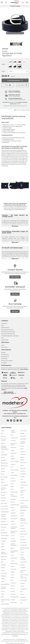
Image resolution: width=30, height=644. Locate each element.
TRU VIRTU (23, 568)
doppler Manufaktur (4, 553)
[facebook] (9, 421)
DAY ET (3, 530)
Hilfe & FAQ (4, 359)
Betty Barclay (5, 463)
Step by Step (24, 523)
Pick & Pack (14, 602)
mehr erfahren (24, 369)
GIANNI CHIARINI (13, 431)
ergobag (3, 565)
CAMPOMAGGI (5, 512)
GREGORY (13, 448)
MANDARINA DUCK (14, 552)
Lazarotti (13, 524)
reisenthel (23, 454)
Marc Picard (14, 558)
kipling (13, 502)
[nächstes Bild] (27, 23)
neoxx (12, 575)
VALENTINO (23, 581)
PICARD (13, 600)
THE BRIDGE (24, 545)
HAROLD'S (14, 453)
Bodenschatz (4, 466)
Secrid (22, 503)
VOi (21, 592)
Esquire (3, 570)
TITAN (22, 555)
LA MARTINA (14, 516)
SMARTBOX (23, 510)
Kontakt (3, 352)
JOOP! (12, 486)
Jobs (2, 338)
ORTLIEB (13, 583)
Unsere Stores (5, 340)
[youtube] (15, 421)
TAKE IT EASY (24, 534)
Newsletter (4, 363)
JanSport (13, 481)
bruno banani (5, 485)
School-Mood (24, 485)
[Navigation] (2, 2)
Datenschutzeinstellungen (8, 332)
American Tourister (4, 440)
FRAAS (3, 581)
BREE (3, 480)
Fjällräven (4, 576)
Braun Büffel (4, 477)
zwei (22, 603)
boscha (3, 471)
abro (2, 433)
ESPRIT (3, 568)
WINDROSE (23, 600)
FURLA (3, 591)
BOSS (3, 474)
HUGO (12, 473)
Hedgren (13, 459)
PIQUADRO (23, 439)
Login (3, 345)
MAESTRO (13, 541)
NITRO (12, 577)
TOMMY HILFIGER (23, 558)
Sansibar (23, 477)
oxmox (12, 589)
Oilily (12, 580)
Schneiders (23, 482)
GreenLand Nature (14, 444)
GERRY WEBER (5, 604)
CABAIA (3, 501)
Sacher (22, 465)
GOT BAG (13, 440)
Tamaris (22, 537)
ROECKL (23, 460)
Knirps (12, 507)
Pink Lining (23, 431)
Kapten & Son (14, 492)
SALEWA (23, 471)
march (12, 561)
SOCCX (22, 513)
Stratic (22, 526)
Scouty (22, 498)
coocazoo (3, 527)
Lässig (12, 521)
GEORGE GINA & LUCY (5, 600)
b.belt (3, 452)
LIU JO (12, 535)
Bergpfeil (3, 460)
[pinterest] (21, 421)
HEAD (12, 456)
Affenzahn (4, 436)
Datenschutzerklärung (7, 330)
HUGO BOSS (14, 475)
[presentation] (6, 2)
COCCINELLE (5, 524)
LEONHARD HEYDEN (14, 528)
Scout (22, 495)
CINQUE (3, 522)
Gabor (3, 594)
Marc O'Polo (14, 564)
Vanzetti (22, 583)
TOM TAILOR (24, 562)
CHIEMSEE (4, 519)
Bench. (3, 457)
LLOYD (13, 538)
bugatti (3, 495)
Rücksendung (5, 355)
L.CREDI (13, 510)
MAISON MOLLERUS (14, 545)
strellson (23, 528)
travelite (22, 565)
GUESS (13, 450)
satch (22, 479)
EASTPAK (3, 559)
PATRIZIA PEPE (15, 597)
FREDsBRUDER (5, 584)
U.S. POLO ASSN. (23, 571)
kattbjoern (13, 499)
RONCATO (23, 463)
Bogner (3, 469)
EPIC (2, 562)
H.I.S (12, 467)
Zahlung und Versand (7, 361)
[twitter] (12, 421)
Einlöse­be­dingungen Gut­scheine (10, 336)
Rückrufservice (5, 357)
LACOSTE (13, 513)
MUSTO (13, 572)
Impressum (4, 323)
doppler (3, 549)
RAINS (22, 449)
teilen (8, 85)
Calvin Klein (4, 503)
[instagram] (18, 421)
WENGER (23, 597)
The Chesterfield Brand (25, 549)
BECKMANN (4, 455)
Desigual (3, 541)
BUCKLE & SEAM (4, 489)
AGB (2, 325)
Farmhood (4, 573)
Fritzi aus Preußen (3, 588)
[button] (22, 85)
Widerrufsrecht (5, 328)
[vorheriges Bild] (3, 23)
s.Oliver (22, 516)
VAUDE (22, 586)
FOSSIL (3, 579)
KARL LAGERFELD (14, 496)
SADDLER (23, 468)
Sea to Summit (24, 500)
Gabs (2, 597)
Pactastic (13, 594)
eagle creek (4, 557)
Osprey (13, 586)
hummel (13, 478)
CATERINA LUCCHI (4, 515)
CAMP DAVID (4, 509)
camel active (4, 506)
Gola (12, 435)
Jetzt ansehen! (15, 277)
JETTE (12, 484)
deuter (3, 544)
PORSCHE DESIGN (23, 443)
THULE (22, 552)
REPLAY (22, 457)
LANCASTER (14, 519)
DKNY (3, 547)
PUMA (22, 446)
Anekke (3, 443)
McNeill (13, 566)
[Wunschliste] (23, 2)
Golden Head (14, 438)
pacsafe (13, 591)
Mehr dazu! (15, 294)
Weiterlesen (15, 226)
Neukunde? (4, 347)
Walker (22, 594)
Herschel (13, 464)
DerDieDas (4, 538)
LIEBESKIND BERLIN (14, 532)
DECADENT (4, 533)
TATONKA (23, 540)
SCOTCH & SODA (23, 491)
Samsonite (23, 474)
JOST (12, 489)
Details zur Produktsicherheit (22, 110)
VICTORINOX (24, 589)
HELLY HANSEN (15, 462)
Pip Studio (23, 436)
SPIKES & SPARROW (23, 519)
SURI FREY (23, 531)
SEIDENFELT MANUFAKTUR (24, 507)
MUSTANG (5, 49)
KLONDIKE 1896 (15, 505)
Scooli (22, 488)
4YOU (3, 431)
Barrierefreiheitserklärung (8, 334)
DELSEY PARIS (5, 535)
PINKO (22, 433)
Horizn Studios (15, 470)
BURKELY (4, 498)
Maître (12, 548)
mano (12, 555)
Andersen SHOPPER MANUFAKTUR (5, 448)
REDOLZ (23, 452)
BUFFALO (4, 492)
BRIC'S (3, 482)
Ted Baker (23, 542)
